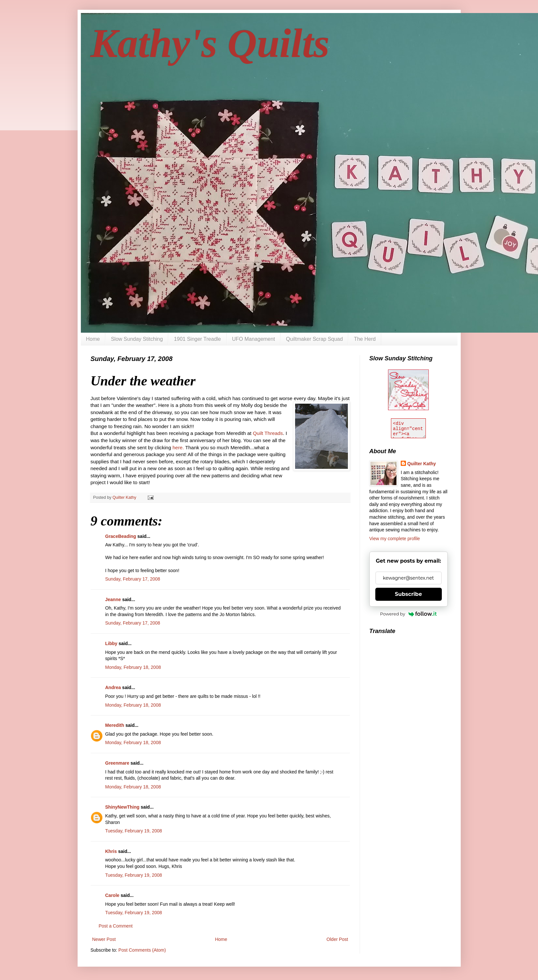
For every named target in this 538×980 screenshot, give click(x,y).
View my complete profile (395, 539)
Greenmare (117, 763)
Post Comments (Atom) (142, 950)
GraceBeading (121, 536)
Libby (111, 643)
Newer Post (104, 939)
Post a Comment (116, 926)
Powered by (409, 614)
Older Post (337, 939)
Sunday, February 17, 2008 (133, 579)
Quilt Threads (268, 433)
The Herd (365, 339)
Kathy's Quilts (210, 43)
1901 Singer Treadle (197, 339)
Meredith (115, 725)
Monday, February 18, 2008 (133, 667)
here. (178, 447)
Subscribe (408, 594)
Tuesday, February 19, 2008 (134, 831)
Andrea (113, 687)
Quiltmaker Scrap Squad (314, 339)
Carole (112, 895)
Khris (111, 851)
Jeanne (113, 599)
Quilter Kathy (422, 464)
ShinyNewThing (122, 807)
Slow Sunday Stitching (137, 339)
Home (93, 339)
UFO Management (254, 339)
